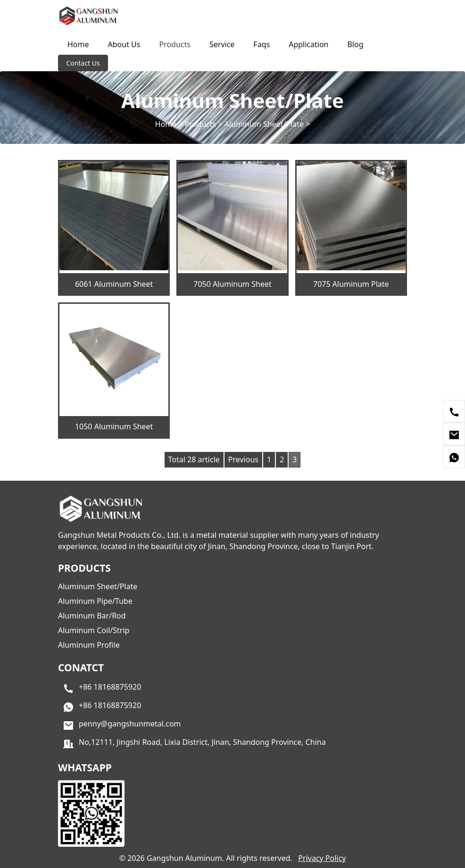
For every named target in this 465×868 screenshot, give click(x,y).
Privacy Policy (322, 858)
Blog (355, 44)
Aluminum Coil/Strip (94, 630)
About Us (124, 44)
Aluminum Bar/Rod (92, 616)
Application (308, 44)
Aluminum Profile (89, 645)
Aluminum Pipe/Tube (95, 601)
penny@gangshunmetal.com (130, 724)
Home (78, 44)
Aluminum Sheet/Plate (264, 124)
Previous (243, 459)
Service (222, 44)
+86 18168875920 (110, 687)
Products (175, 44)
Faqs (262, 44)
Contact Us (83, 63)
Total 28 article (194, 459)
